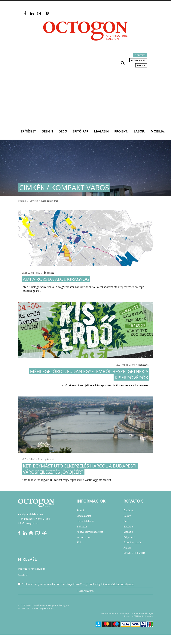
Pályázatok (130, 537)
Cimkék (34, 201)
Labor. (139, 131)
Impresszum (84, 537)
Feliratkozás (86, 591)
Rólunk (81, 510)
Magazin (101, 131)
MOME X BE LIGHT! (134, 553)
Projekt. (121, 131)
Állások (141, 65)
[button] (123, 63)
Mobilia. (158, 131)
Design (47, 131)
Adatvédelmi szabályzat (90, 532)
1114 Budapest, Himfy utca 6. (34, 519)
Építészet (28, 131)
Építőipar (81, 131)
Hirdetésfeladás (85, 521)
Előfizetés (140, 55)
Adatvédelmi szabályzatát (120, 584)
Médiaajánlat (138, 60)
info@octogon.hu (28, 523)
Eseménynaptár (132, 542)
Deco (63, 131)
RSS (79, 542)
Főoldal (22, 201)
